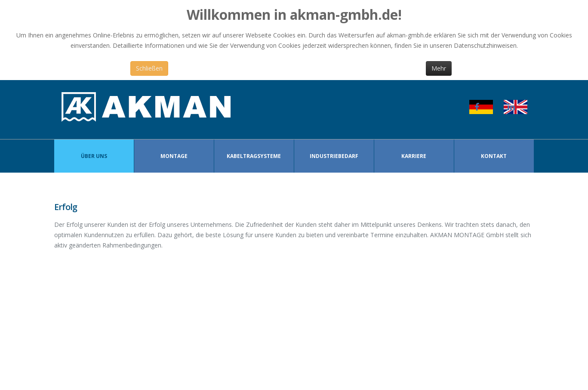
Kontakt (494, 156)
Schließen (149, 68)
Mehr (439, 68)
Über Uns (94, 156)
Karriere (414, 156)
